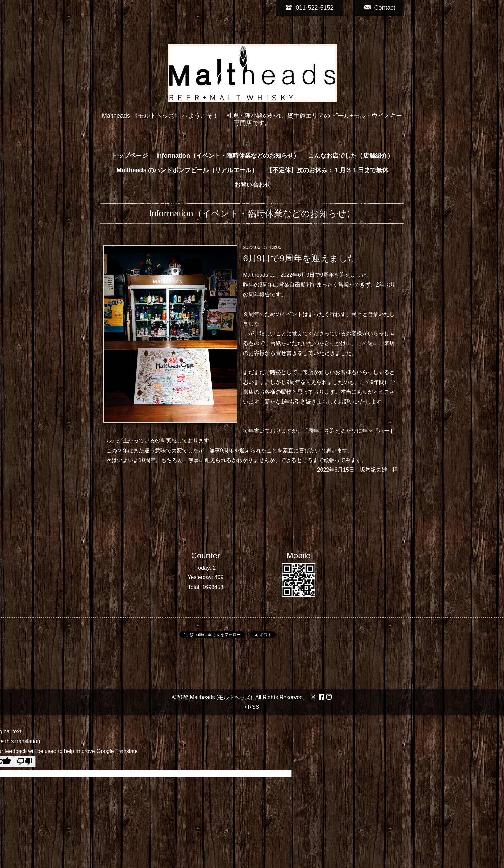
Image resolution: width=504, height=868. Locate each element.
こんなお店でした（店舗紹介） (351, 156)
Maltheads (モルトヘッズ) (221, 697)
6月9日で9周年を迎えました (300, 258)
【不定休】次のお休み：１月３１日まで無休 (327, 170)
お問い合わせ (253, 185)
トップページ (130, 156)
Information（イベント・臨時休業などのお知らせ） (228, 156)
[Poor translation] (25, 762)
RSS (253, 707)
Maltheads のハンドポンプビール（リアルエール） (187, 170)
